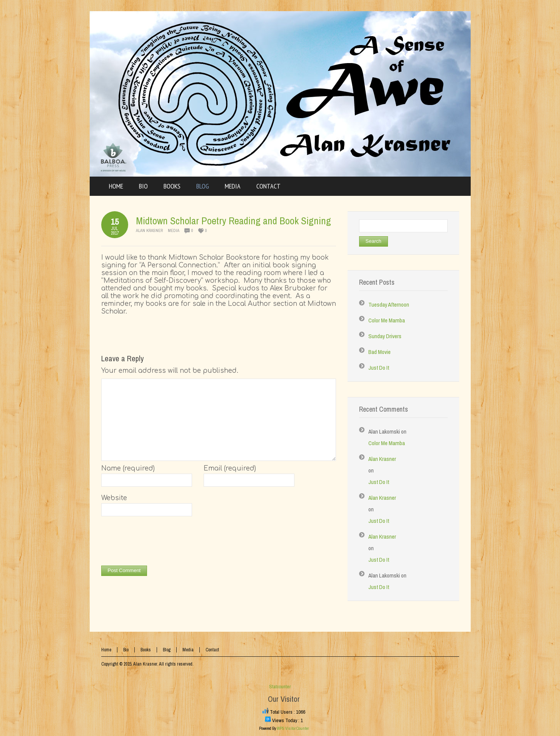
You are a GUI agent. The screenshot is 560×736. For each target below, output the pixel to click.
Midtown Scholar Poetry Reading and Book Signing (233, 221)
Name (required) (128, 468)
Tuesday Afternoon (389, 305)
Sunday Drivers (385, 336)
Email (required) (230, 468)
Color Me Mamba (387, 320)
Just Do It (379, 368)
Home (106, 650)
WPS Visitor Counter (293, 728)
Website (114, 498)
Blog (167, 650)
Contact (212, 650)
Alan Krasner (149, 230)
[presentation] (160, 543)
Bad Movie (379, 352)
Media (174, 230)
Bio (126, 650)
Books (146, 650)
